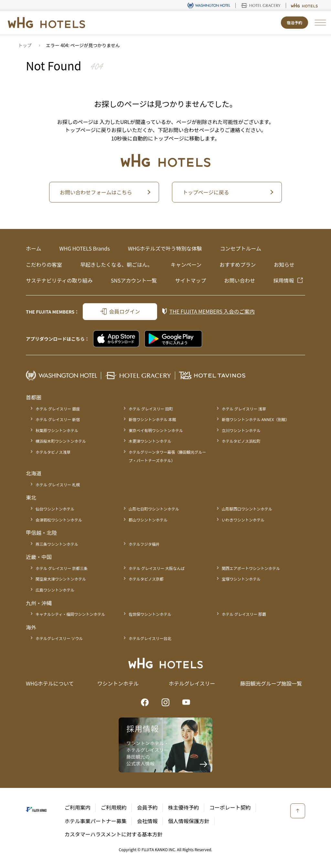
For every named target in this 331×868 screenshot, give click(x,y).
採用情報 (283, 280)
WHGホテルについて (50, 683)
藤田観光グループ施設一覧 (271, 683)
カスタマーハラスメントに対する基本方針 (114, 834)
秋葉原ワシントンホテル (57, 430)
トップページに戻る (206, 192)
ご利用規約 (114, 807)
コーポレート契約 (230, 807)
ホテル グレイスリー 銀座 (58, 409)
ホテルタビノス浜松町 (241, 441)
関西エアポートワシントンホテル (251, 568)
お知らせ (284, 264)
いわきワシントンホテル (243, 520)
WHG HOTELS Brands (85, 248)
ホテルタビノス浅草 (53, 452)
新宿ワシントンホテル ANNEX (256, 419)
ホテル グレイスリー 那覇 (244, 614)
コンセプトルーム (240, 248)
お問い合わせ (240, 280)
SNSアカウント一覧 (134, 280)
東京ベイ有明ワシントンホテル (156, 430)
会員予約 (147, 807)
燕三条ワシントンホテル (57, 544)
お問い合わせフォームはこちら (96, 192)
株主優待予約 (184, 807)
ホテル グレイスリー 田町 (151, 409)
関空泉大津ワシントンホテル (61, 579)
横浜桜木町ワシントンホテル (61, 441)
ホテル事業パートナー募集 (96, 821)
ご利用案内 (78, 807)
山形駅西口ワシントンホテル (247, 509)
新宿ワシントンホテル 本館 (152, 419)
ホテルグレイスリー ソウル (59, 638)
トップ (25, 45)
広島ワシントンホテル (55, 590)
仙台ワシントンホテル (55, 509)
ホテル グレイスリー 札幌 (58, 485)
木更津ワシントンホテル (150, 441)
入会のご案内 (212, 311)
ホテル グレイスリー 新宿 (58, 419)
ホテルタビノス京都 (146, 579)
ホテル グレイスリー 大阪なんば (157, 568)
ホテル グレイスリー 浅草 (244, 409)
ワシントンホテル (118, 683)
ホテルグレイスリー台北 (150, 638)
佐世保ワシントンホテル (150, 614)
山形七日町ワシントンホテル (154, 509)
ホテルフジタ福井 (144, 544)
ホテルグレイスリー (192, 683)
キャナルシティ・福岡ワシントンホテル (70, 614)
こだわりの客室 (44, 264)
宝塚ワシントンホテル (241, 579)
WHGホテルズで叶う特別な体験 (165, 248)
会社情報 (147, 821)
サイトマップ (190, 280)
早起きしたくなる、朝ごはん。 (116, 264)
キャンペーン (186, 264)
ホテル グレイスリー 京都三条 (62, 568)
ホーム (34, 248)
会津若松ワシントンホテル (59, 520)
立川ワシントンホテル (241, 430)
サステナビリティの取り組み (59, 280)
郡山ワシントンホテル (148, 520)
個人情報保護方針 (189, 821)
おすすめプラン (238, 264)
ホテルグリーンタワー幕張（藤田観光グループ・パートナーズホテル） (167, 456)
